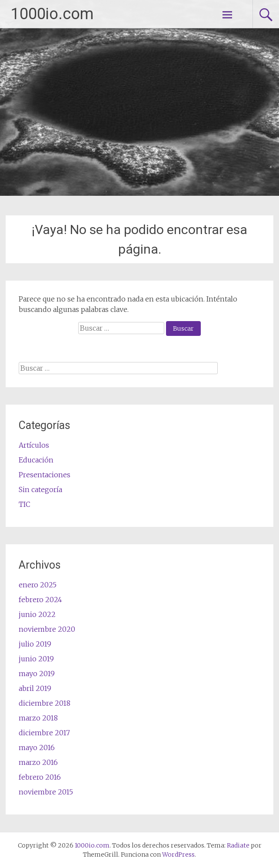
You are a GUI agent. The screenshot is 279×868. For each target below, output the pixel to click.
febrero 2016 (40, 777)
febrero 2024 (40, 600)
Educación (36, 460)
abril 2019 (35, 688)
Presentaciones (45, 475)
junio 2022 (37, 614)
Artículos (34, 445)
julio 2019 (35, 644)
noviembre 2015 (46, 792)
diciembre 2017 (44, 733)
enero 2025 (38, 585)
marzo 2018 (38, 718)
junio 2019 (36, 659)
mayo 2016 (37, 747)
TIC (25, 504)
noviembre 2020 (47, 629)
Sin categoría (40, 489)
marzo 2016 (38, 762)
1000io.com (52, 14)
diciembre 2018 (45, 703)
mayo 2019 (37, 674)
